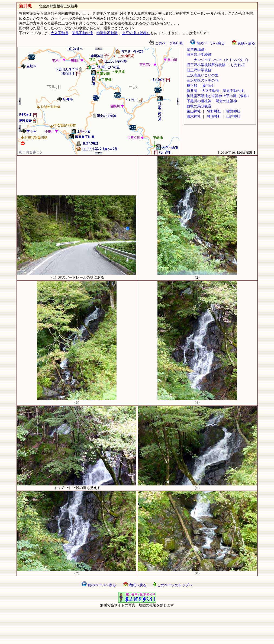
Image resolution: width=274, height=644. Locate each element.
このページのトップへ (173, 585)
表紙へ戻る (243, 43)
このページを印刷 (166, 43)
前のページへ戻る (207, 43)
